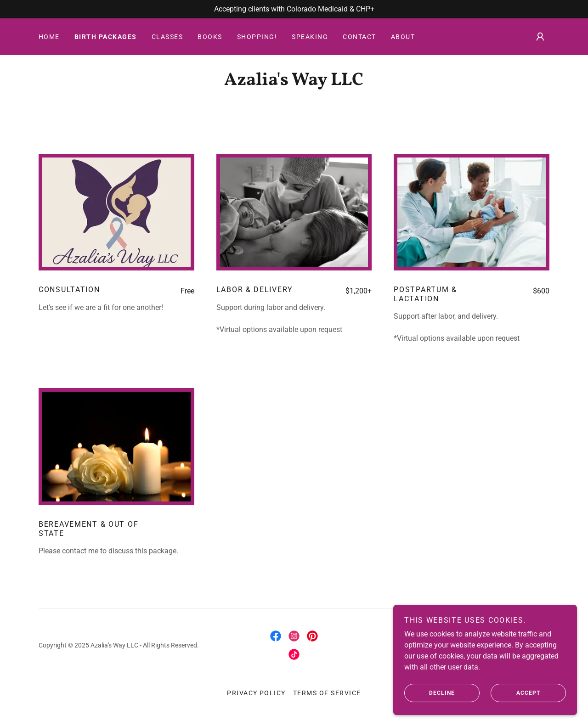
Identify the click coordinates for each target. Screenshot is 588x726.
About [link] (403, 37)
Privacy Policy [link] (256, 693)
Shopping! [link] (257, 37)
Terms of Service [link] (327, 693)
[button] (540, 37)
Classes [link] (167, 37)
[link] (294, 82)
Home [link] (49, 37)
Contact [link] (359, 37)
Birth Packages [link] (106, 37)
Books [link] (210, 37)
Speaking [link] (310, 37)
